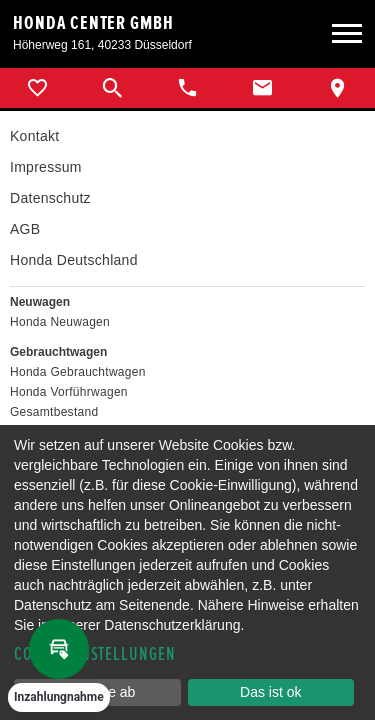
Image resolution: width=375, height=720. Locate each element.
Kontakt (34, 136)
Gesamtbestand (54, 412)
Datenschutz (50, 198)
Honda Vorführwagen (69, 392)
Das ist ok (270, 692)
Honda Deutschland (74, 260)
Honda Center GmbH (93, 23)
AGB (25, 229)
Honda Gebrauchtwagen (78, 372)
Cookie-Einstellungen (95, 654)
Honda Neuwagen (60, 322)
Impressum (46, 167)
